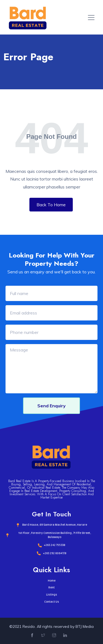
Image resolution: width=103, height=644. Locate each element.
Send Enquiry (51, 406)
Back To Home (51, 205)
